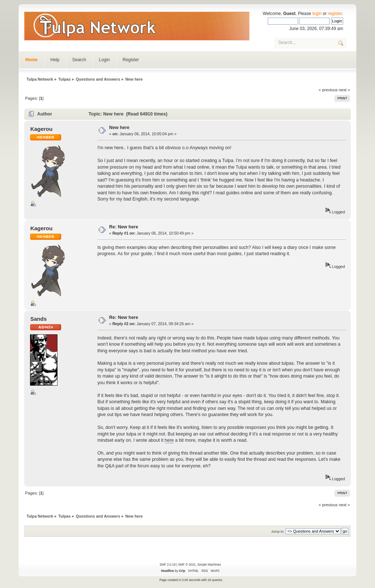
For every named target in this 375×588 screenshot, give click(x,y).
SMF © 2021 (187, 565)
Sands (39, 319)
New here (119, 128)
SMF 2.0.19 (168, 565)
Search (79, 60)
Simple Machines (209, 565)
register (335, 14)
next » (344, 90)
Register (131, 60)
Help (55, 60)
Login (104, 60)
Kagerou (42, 129)
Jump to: (278, 531)
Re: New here (124, 227)
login (317, 14)
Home (31, 60)
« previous (328, 90)
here (169, 440)
